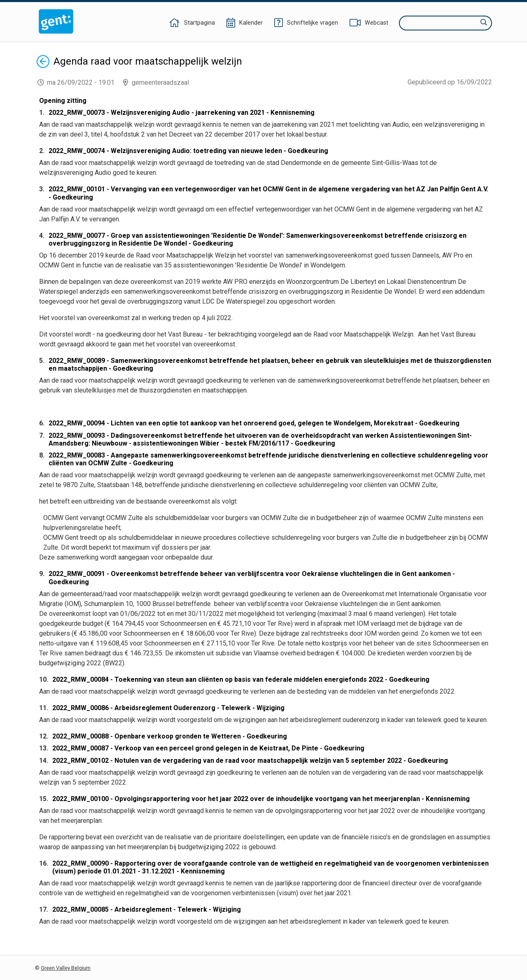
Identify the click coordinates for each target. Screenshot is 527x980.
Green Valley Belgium (66, 968)
